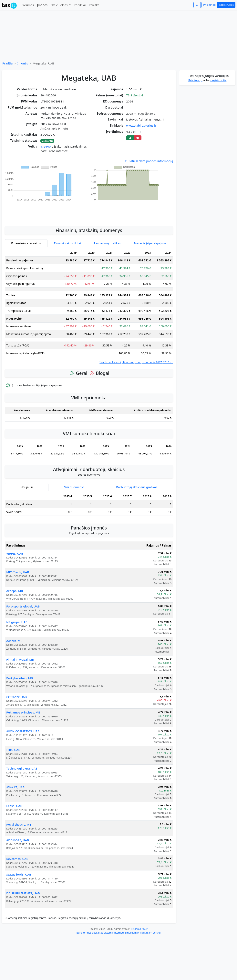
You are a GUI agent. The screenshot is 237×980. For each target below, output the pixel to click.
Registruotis (226, 5)
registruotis (218, 80)
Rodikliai (80, 5)
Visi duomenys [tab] (74, 487)
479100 (46, 146)
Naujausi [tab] (26, 487)
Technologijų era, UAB (22, 768)
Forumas (28, 5)
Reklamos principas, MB (23, 712)
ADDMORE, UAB (18, 840)
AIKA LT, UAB (15, 787)
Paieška (94, 5)
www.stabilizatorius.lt (141, 125)
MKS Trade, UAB (18, 572)
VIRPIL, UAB (15, 553)
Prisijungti (209, 5)
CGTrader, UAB (16, 697)
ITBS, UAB (13, 750)
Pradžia (8, 63)
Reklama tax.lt (139, 929)
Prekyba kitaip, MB (20, 678)
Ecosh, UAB (14, 806)
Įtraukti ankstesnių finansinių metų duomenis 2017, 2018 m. (136, 362)
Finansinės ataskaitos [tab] (26, 243)
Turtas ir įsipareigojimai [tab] (150, 243)
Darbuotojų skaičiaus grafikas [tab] (137, 487)
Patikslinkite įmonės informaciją (148, 161)
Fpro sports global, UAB (23, 606)
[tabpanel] (89, 307)
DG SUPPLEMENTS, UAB (23, 893)
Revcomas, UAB (17, 859)
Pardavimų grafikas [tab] (107, 243)
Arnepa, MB (15, 591)
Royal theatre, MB (19, 824)
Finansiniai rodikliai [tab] (67, 243)
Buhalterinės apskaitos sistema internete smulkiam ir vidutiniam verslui (118, 933)
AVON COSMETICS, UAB (23, 731)
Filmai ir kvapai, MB (20, 659)
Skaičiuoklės (60, 5)
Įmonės (42, 5)
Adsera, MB (14, 641)
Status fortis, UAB (19, 874)
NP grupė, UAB (17, 622)
